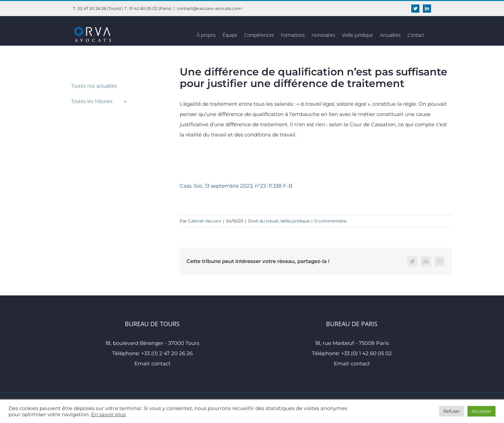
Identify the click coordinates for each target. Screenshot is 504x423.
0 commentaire (330, 221)
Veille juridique (295, 221)
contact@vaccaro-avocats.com (209, 8)
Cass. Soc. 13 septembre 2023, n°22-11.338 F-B (236, 186)
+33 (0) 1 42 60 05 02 (366, 353)
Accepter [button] (481, 411)
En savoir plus (108, 414)
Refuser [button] (452, 411)
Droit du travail (263, 221)
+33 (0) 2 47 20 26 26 (167, 353)
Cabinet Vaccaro (205, 221)
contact (161, 363)
